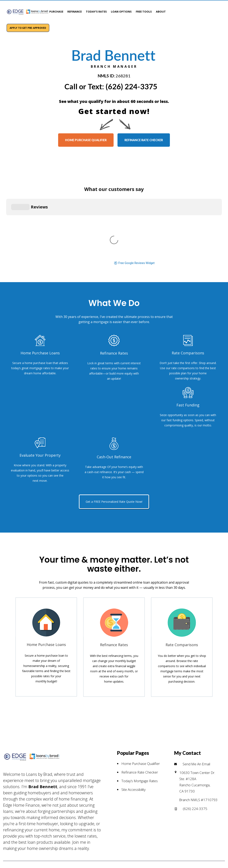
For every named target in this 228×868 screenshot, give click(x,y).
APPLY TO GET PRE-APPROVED (198, 11)
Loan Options (121, 12)
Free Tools (144, 12)
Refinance (75, 12)
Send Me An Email (196, 672)
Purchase (56, 12)
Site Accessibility (134, 698)
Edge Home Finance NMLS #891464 (159, 803)
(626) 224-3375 (131, 75)
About (161, 12)
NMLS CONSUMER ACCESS (97, 803)
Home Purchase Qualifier (141, 672)
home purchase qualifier (86, 128)
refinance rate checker (144, 128)
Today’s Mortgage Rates (140, 689)
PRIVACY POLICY (55, 803)
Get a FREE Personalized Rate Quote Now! (114, 410)
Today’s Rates (96, 12)
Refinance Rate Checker (140, 681)
